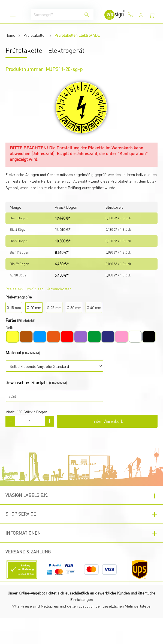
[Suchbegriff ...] (56, 14)
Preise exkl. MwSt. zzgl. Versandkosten (38, 289)
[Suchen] (87, 14)
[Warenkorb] (152, 15)
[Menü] (13, 15)
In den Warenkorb (107, 421)
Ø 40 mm (94, 307)
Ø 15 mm (14, 307)
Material (13, 352)
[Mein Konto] (141, 15)
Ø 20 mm (34, 307)
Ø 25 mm (54, 307)
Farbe (11, 320)
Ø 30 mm (74, 307)
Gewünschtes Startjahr (27, 382)
